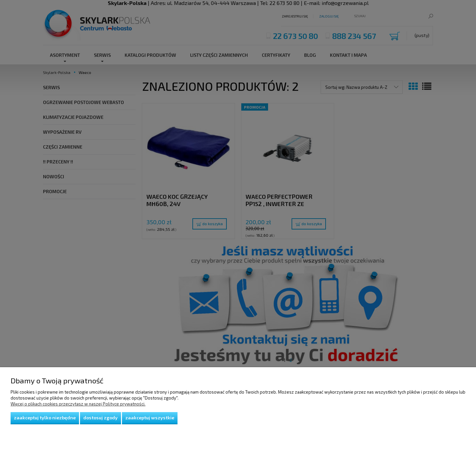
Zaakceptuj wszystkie (150, 418)
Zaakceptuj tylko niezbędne (45, 418)
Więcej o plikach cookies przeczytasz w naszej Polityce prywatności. (78, 404)
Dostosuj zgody (100, 418)
